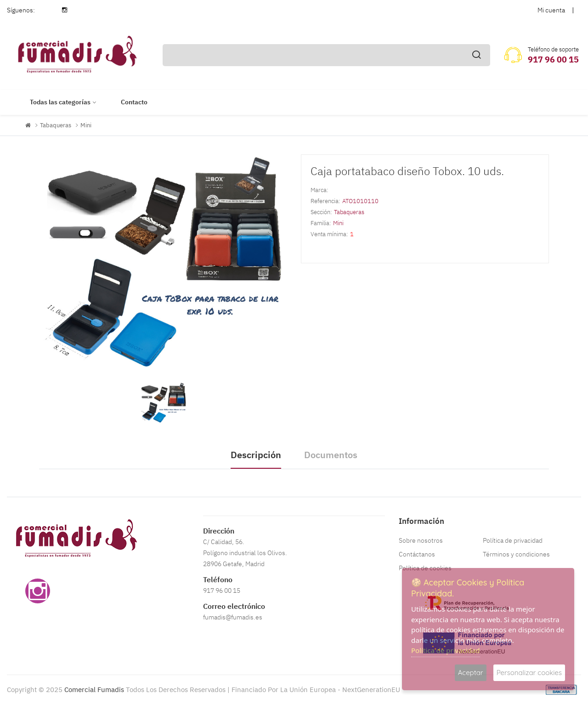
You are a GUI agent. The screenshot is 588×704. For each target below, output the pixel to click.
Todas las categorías (60, 102)
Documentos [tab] (331, 455)
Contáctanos (417, 554)
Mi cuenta (551, 10)
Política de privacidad (513, 540)
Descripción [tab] (256, 455)
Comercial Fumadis (94, 690)
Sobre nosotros (421, 540)
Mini (86, 125)
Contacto (134, 102)
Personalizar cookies (529, 673)
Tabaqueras (56, 125)
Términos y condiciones (516, 554)
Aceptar (471, 673)
